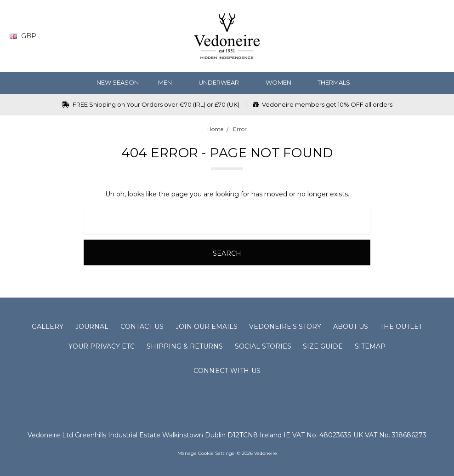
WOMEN (282, 82)
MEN (169, 82)
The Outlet (401, 327)
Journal (92, 327)
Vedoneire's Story (285, 327)
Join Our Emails (207, 327)
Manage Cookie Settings (206, 453)
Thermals (338, 82)
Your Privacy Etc (102, 346)
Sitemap (370, 346)
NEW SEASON (118, 82)
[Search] (368, 36)
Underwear (222, 82)
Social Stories (263, 346)
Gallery (48, 327)
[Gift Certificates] (404, 36)
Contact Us (142, 327)
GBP (26, 36)
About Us (351, 327)
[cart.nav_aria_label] (438, 36)
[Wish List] (386, 36)
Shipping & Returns (185, 346)
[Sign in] (422, 36)
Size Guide (323, 346)
